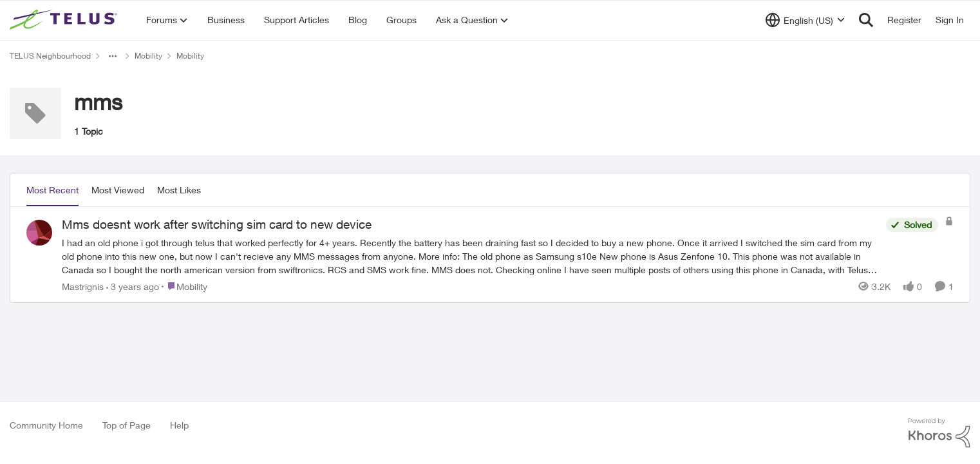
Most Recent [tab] (52, 190)
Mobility (148, 56)
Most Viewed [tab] (118, 190)
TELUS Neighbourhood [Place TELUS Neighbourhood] (50, 56)
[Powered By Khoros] (939, 433)
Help (179, 425)
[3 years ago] (133, 286)
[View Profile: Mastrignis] (39, 233)
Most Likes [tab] (179, 190)
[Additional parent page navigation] (113, 56)
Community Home (46, 425)
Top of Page (127, 425)
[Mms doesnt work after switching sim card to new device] (471, 256)
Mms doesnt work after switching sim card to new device (217, 224)
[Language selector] (805, 20)
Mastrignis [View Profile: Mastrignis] (83, 286)
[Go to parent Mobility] (184, 286)
